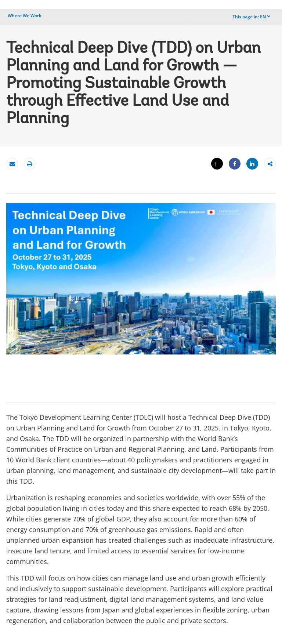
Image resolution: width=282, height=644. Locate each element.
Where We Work (25, 16)
